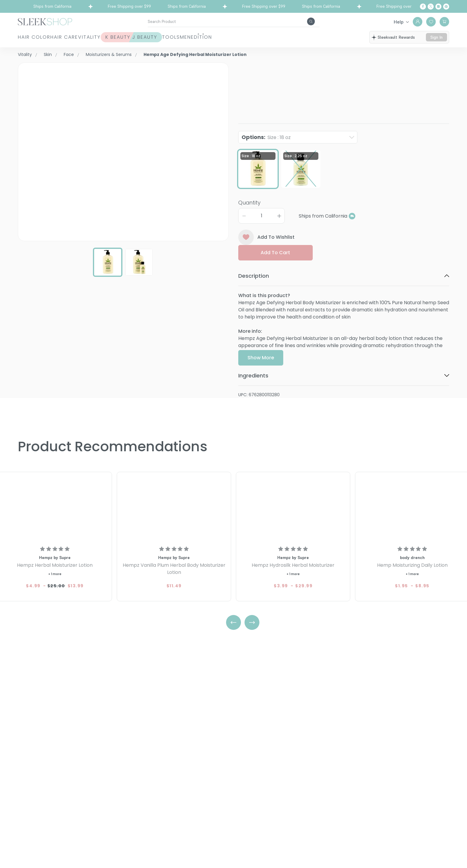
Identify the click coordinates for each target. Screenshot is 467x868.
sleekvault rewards (396, 37)
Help (399, 22)
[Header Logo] (45, 21)
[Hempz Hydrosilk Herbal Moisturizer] (293, 508)
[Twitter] (431, 7)
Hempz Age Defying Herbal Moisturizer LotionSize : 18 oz (331, 82)
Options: (266, 137)
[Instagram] (438, 7)
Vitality (122, 37)
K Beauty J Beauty (180, 37)
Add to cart (275, 253)
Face (69, 54)
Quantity (249, 203)
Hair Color (34, 37)
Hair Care (81, 37)
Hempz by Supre (258, 66)
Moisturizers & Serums (109, 54)
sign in (436, 37)
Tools (236, 37)
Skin (48, 54)
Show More (261, 358)
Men (267, 37)
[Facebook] (423, 7)
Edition (300, 37)
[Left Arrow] (233, 623)
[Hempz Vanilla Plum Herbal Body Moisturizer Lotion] (174, 508)
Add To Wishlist (266, 237)
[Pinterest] (446, 7)
